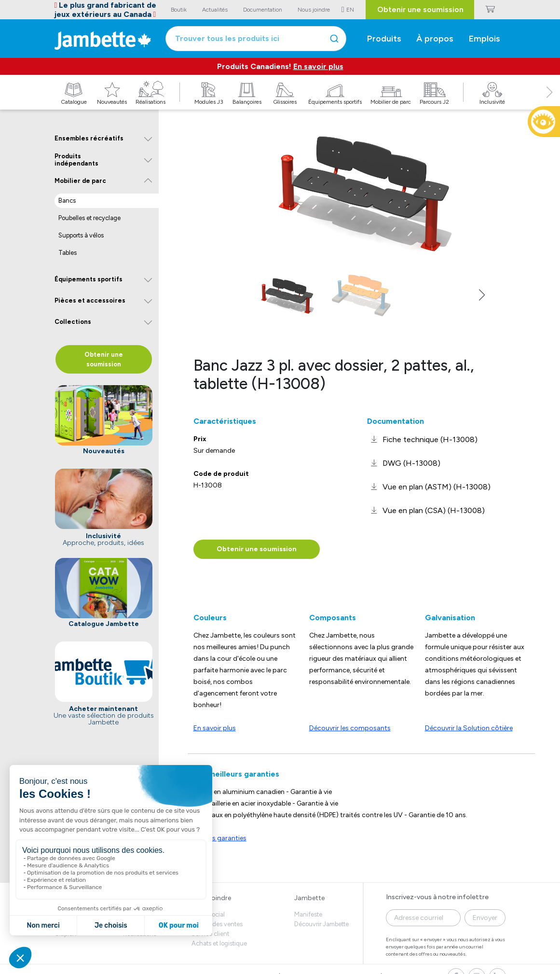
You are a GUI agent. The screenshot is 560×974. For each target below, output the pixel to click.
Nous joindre (211, 898)
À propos (435, 39)
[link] (422, 439)
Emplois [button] (485, 39)
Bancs (67, 201)
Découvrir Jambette (321, 924)
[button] (549, 103)
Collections (73, 322)
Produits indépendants (76, 160)
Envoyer (485, 918)
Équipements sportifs (89, 279)
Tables (68, 253)
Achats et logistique (219, 943)
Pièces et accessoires (90, 300)
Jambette (309, 898)
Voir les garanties (220, 838)
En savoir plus (318, 66)
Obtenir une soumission (420, 9)
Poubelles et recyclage (89, 218)
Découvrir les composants (350, 728)
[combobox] (256, 39)
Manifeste (308, 914)
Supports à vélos (81, 235)
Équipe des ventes (217, 924)
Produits (384, 39)
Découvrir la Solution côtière (469, 728)
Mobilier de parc (80, 181)
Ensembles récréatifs (89, 138)
